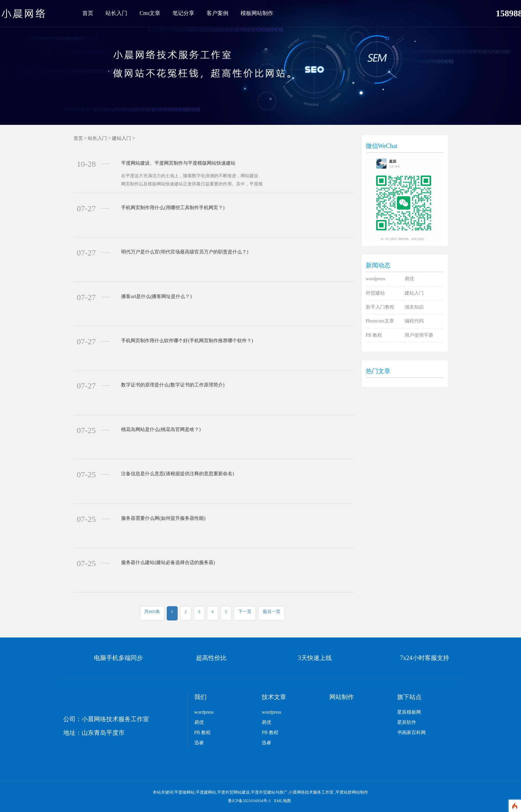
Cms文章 (150, 13)
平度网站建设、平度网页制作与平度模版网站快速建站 (178, 163)
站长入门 (116, 13)
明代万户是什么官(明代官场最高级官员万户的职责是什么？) (185, 252)
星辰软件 (407, 722)
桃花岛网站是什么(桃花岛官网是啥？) (161, 429)
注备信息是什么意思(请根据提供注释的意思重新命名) (177, 474)
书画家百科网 (411, 733)
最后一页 (272, 611)
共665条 (152, 611)
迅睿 (199, 743)
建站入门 (121, 138)
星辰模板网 (409, 712)
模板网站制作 (257, 13)
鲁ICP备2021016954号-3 (250, 801)
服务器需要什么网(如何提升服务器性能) (163, 518)
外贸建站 (375, 293)
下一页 (245, 611)
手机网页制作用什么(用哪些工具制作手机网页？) (173, 208)
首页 (88, 13)
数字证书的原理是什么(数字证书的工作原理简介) (173, 385)
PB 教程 (374, 335)
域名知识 (414, 307)
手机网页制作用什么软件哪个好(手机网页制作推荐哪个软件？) (187, 341)
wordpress (376, 279)
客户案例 (217, 13)
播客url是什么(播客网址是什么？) (156, 296)
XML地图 (282, 801)
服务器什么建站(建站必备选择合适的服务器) (168, 562)
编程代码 (414, 321)
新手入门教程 (380, 307)
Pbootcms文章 (380, 321)
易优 (409, 279)
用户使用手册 (419, 335)
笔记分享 (183, 13)
